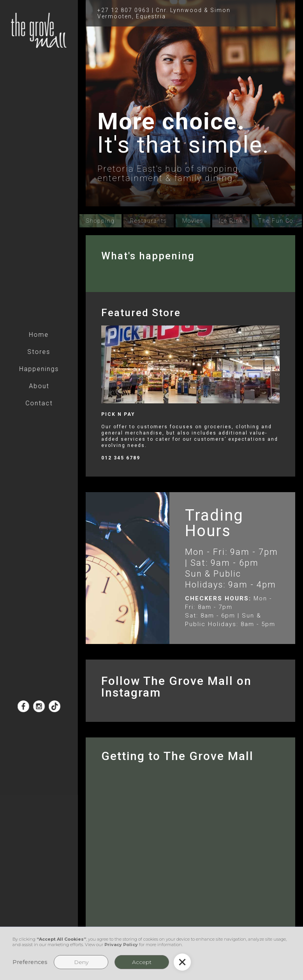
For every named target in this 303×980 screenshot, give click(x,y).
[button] (182, 962)
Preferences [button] (30, 962)
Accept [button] (142, 962)
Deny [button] (81, 962)
